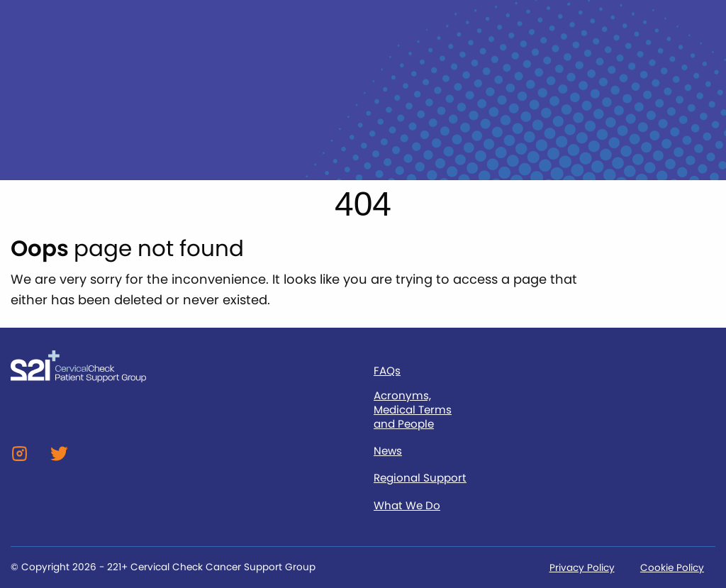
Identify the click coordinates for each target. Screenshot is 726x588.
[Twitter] (59, 459)
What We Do (407, 506)
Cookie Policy (672, 568)
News (388, 451)
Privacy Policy (582, 568)
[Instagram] (19, 459)
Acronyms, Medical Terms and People (413, 410)
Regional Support (420, 478)
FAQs (387, 371)
